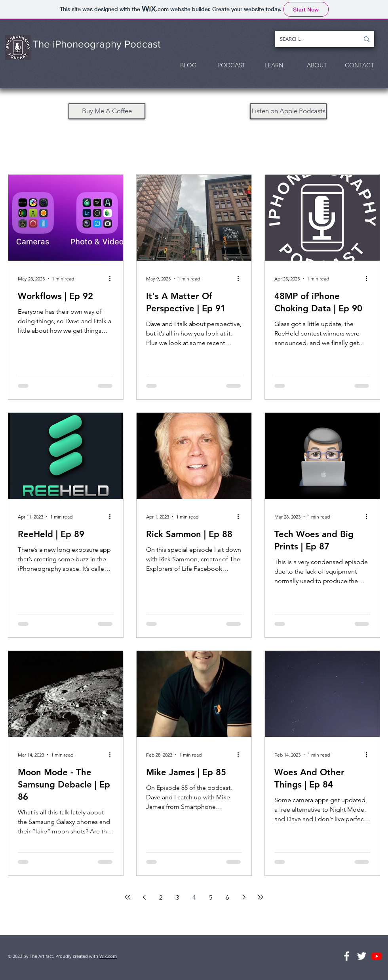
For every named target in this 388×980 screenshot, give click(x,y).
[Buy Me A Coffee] (107, 111)
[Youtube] (377, 956)
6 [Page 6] (227, 897)
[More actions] (112, 278)
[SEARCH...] (314, 39)
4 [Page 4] (194, 897)
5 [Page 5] (211, 897)
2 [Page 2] (161, 897)
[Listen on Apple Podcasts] (288, 111)
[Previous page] (144, 897)
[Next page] (244, 897)
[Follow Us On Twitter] (362, 956)
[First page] (127, 897)
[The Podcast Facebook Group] (347, 956)
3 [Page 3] (177, 897)
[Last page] (261, 897)
